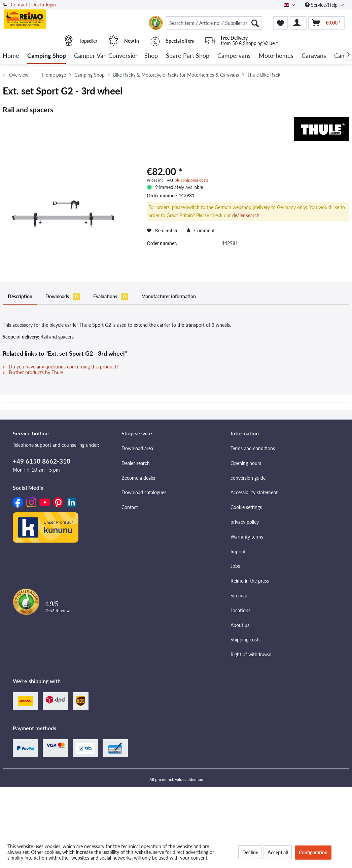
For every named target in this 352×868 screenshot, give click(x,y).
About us (240, 625)
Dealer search (136, 463)
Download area (137, 448)
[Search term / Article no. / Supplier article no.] (214, 23)
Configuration (313, 852)
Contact (19, 5)
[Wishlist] (280, 23)
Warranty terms (247, 537)
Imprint (238, 551)
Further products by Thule (33, 372)
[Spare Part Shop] (188, 56)
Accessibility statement (254, 492)
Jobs (235, 566)
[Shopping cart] (326, 23)
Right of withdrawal (251, 654)
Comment (200, 230)
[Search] (255, 23)
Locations (240, 610)
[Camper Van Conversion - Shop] (116, 56)
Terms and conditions (253, 448)
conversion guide (248, 478)
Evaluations (111, 296)
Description (20, 296)
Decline (250, 852)
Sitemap (239, 596)
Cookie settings (246, 507)
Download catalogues (144, 492)
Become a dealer (139, 478)
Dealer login (44, 5)
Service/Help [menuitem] (322, 5)
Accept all (278, 852)
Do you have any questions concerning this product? (61, 367)
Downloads (63, 296)
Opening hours (246, 463)
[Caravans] (314, 56)
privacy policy (245, 522)
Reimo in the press (250, 581)
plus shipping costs (191, 180)
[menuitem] (214, 23)
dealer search (246, 215)
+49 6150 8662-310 (42, 461)
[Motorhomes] (276, 56)
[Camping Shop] (47, 56)
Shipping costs (245, 640)
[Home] (11, 56)
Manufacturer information (169, 296)
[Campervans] (234, 56)
